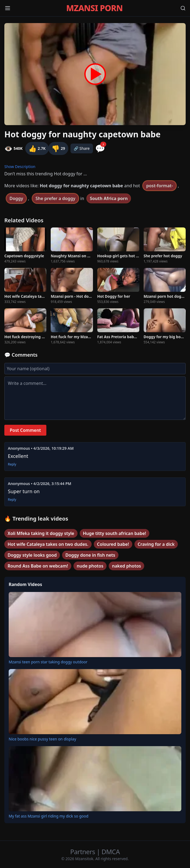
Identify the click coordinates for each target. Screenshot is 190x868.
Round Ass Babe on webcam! (38, 566)
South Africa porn (109, 198)
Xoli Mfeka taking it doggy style (41, 533)
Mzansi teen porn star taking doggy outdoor (48, 662)
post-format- (159, 186)
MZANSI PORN (94, 8)
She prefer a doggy (55, 198)
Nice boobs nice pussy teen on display (42, 739)
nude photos (90, 566)
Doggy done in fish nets (90, 555)
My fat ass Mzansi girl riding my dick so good (49, 816)
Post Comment (25, 430)
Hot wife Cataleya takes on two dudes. (48, 544)
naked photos (126, 566)
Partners (83, 852)
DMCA (111, 852)
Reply (12, 464)
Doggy (16, 198)
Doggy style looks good (32, 555)
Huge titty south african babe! (115, 533)
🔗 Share (82, 148)
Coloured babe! (113, 544)
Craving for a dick (156, 544)
